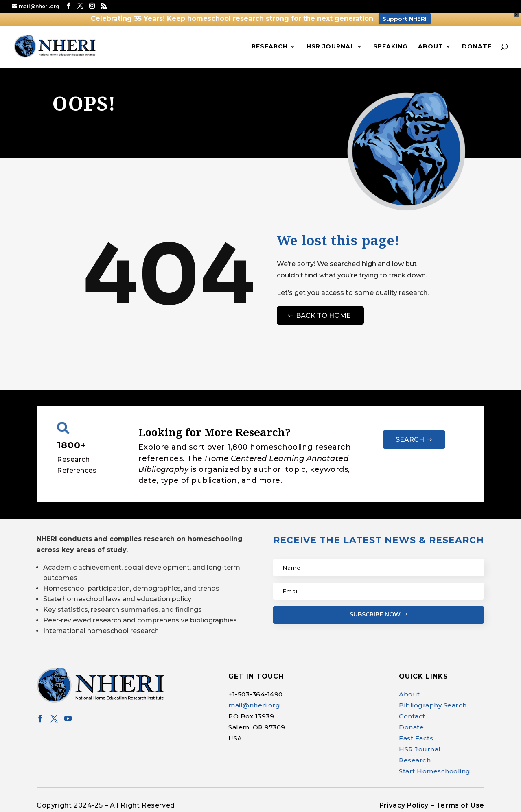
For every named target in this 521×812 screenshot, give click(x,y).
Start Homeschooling (435, 771)
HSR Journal (331, 47)
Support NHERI (405, 19)
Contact (412, 716)
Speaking (390, 47)
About (431, 47)
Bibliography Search (433, 705)
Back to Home (323, 315)
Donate (477, 47)
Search (410, 440)
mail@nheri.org (254, 705)
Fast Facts (416, 738)
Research (270, 47)
